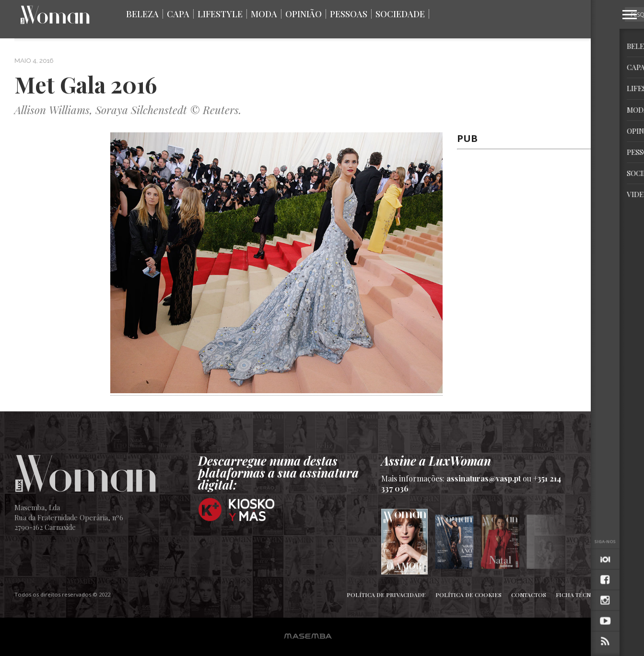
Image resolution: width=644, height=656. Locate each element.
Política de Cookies (468, 595)
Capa (178, 14)
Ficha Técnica (578, 595)
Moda (264, 14)
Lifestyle (220, 14)
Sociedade (400, 14)
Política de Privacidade (386, 595)
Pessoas (349, 14)
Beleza (142, 14)
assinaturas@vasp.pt (484, 478)
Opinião (304, 14)
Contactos (529, 595)
